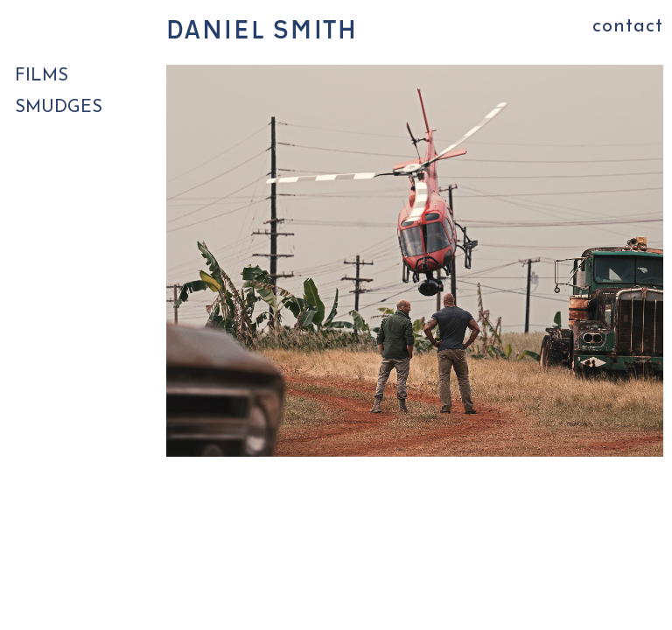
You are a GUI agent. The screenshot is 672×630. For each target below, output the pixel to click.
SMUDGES (59, 108)
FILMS (42, 76)
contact (628, 27)
